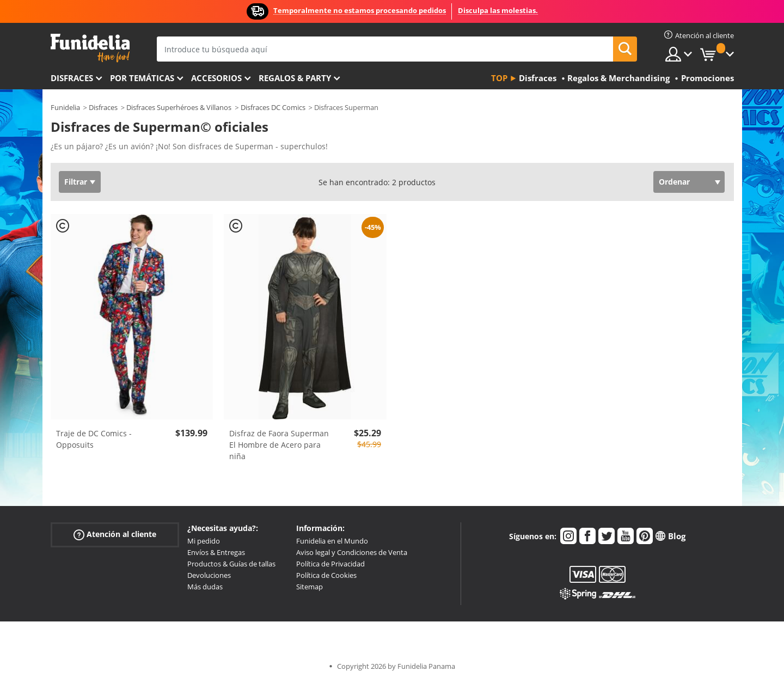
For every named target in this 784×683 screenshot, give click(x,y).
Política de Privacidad (330, 564)
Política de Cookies (326, 575)
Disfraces (72, 78)
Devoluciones (209, 575)
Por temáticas (142, 78)
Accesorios (216, 78)
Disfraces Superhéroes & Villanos (179, 107)
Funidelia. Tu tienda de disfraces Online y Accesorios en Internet (90, 48)
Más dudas (205, 587)
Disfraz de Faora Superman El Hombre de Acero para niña (279, 445)
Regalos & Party (295, 78)
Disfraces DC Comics (273, 107)
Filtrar (76, 182)
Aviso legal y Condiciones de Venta (352, 552)
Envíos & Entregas (216, 552)
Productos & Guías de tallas (231, 564)
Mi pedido (204, 541)
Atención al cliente (115, 535)
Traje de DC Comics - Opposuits (94, 439)
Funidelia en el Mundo (332, 541)
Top (499, 78)
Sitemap (310, 587)
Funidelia (65, 107)
